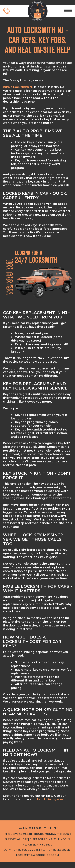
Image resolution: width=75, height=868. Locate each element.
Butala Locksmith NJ (18, 87)
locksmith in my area (48, 799)
